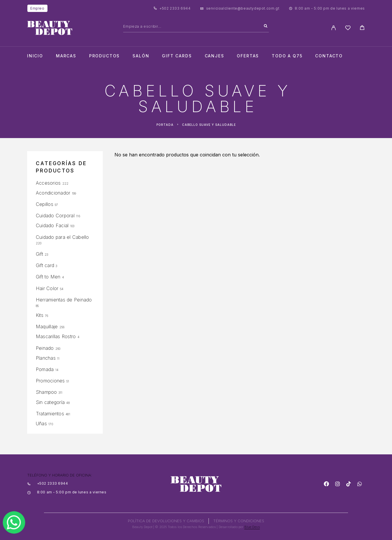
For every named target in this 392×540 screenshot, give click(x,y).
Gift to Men (48, 277)
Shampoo (46, 392)
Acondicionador (53, 193)
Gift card (45, 265)
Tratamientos (50, 414)
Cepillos (45, 204)
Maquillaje (47, 327)
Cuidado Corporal (55, 216)
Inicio (35, 56)
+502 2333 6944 (175, 8)
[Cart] (362, 28)
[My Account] (334, 28)
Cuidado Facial (52, 225)
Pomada (45, 369)
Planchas (46, 358)
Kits (40, 315)
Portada (165, 125)
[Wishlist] (348, 29)
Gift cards (177, 56)
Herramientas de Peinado (64, 300)
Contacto (329, 56)
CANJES (214, 56)
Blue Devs (252, 527)
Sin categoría (50, 402)
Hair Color (47, 288)
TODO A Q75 (287, 56)
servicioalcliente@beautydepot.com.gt (243, 8)
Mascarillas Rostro (56, 336)
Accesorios (48, 183)
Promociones (50, 381)
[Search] (266, 26)
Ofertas (248, 56)
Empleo (37, 8)
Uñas (41, 423)
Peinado (45, 348)
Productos (104, 56)
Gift (39, 254)
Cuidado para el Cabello (62, 237)
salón (141, 56)
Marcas (66, 56)
